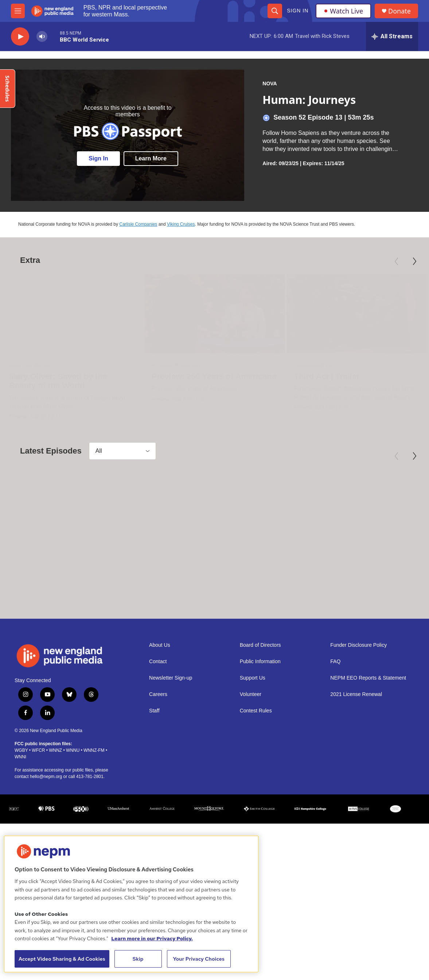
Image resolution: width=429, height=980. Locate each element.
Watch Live (343, 11)
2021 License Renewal (356, 740)
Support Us (253, 724)
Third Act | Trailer (284, 376)
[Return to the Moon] (72, 531)
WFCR (38, 796)
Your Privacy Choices (199, 959)
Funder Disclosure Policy (358, 691)
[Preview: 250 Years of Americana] (240, 314)
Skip (138, 959)
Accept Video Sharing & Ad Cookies (62, 959)
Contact (158, 707)
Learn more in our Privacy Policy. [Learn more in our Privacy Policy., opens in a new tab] (152, 938)
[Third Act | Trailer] (315, 314)
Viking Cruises (181, 224)
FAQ (335, 707)
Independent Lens (273, 365)
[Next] (414, 261)
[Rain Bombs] (228, 531)
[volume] (42, 37)
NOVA (270, 83)
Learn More (151, 158)
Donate (399, 11)
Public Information (260, 707)
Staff (154, 756)
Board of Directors (260, 691)
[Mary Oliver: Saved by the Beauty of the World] (72, 314)
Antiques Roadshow (201, 365)
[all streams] (392, 36)
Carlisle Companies (138, 224)
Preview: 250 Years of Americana (239, 376)
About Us (160, 691)
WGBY (21, 796)
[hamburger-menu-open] (18, 11)
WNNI (20, 802)
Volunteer (251, 740)
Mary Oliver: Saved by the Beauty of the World (58, 381)
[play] (20, 37)
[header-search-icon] (275, 11)
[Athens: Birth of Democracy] (340, 531)
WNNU (73, 796)
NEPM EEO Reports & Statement (368, 724)
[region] (131, 904)
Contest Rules (256, 756)
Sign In (298, 11)
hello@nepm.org (46, 822)
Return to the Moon (46, 594)
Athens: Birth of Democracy (330, 594)
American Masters (31, 365)
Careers (158, 740)
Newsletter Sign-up (171, 724)
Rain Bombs (188, 594)
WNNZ (55, 796)
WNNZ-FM (94, 796)
